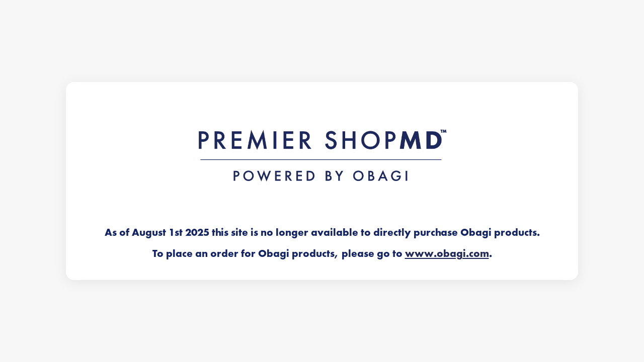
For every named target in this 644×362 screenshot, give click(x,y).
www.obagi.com (447, 253)
